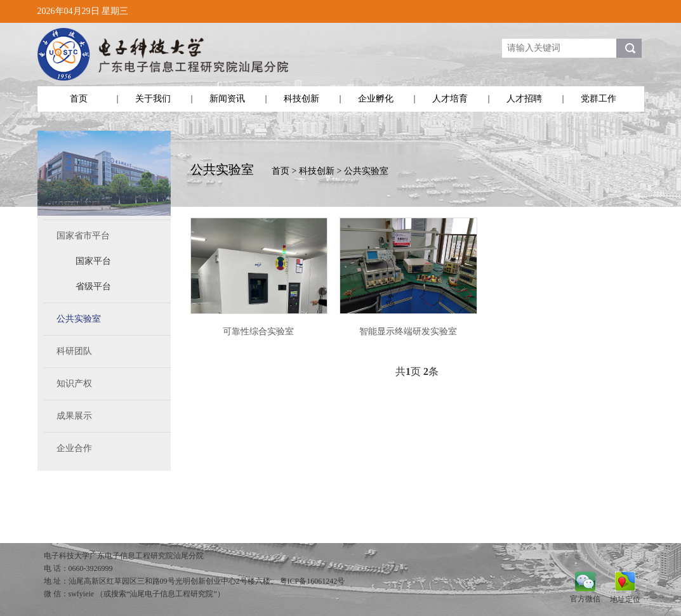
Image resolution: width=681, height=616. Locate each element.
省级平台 (93, 286)
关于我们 (153, 99)
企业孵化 (376, 99)
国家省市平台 (83, 236)
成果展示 (74, 416)
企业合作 (74, 448)
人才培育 (450, 99)
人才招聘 (524, 99)
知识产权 (74, 383)
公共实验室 (79, 319)
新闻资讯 (227, 99)
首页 (79, 99)
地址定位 (625, 599)
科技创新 (301, 99)
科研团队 (74, 351)
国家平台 (93, 261)
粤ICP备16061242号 (313, 581)
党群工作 (598, 99)
